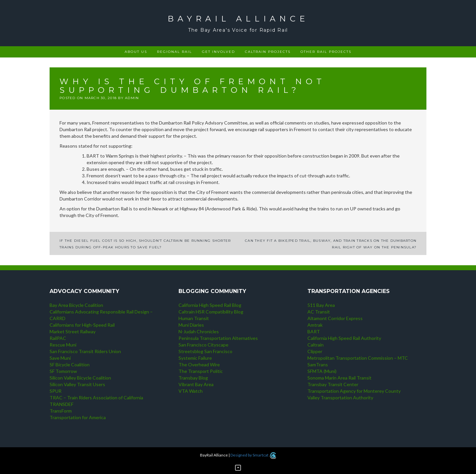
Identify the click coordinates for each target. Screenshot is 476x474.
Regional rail (175, 52)
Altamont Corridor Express (335, 318)
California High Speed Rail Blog (210, 305)
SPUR (56, 391)
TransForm (61, 411)
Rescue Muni (63, 345)
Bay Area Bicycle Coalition (76, 305)
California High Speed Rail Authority (344, 338)
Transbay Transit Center (333, 384)
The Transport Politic (201, 371)
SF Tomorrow (63, 371)
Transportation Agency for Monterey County (354, 391)
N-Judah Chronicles (199, 331)
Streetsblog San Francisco (205, 351)
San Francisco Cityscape (203, 345)
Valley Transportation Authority (340, 398)
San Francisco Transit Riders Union (85, 351)
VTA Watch (191, 391)
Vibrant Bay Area (196, 384)
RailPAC (58, 338)
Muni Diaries (191, 325)
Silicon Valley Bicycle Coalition (80, 378)
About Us (136, 52)
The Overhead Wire (199, 365)
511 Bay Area (321, 305)
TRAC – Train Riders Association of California (96, 398)
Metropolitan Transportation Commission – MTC (358, 358)
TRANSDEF (61, 404)
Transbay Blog (193, 378)
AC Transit (319, 312)
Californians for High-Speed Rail (82, 325)
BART (314, 331)
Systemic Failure (195, 358)
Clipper (315, 351)
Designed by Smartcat (253, 455)
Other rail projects (326, 52)
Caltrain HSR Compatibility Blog (211, 312)
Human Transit (194, 318)
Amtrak (315, 325)
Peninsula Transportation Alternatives (218, 338)
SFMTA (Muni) (322, 371)
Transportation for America (78, 417)
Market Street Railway (73, 331)
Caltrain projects (268, 52)
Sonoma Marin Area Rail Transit (339, 378)
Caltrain (316, 345)
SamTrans (318, 365)
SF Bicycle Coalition (70, 365)
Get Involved (218, 52)
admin (132, 98)
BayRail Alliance (238, 19)
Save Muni (60, 358)
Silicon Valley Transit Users (77, 384)
